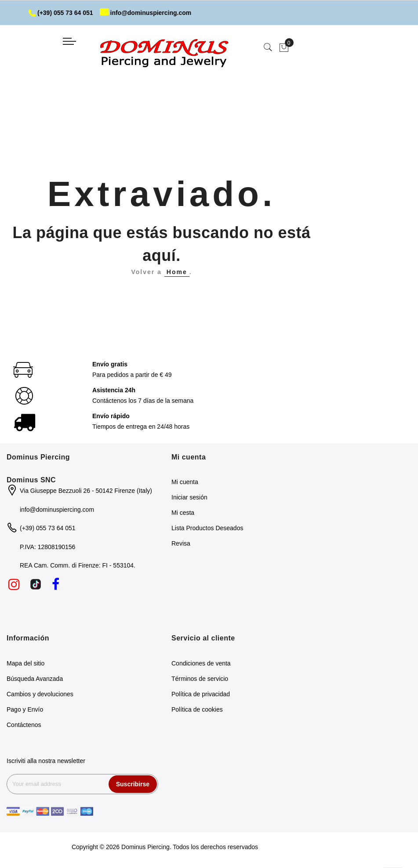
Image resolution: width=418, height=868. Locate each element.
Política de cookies (197, 709)
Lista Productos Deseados (207, 528)
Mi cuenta (185, 482)
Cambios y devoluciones (40, 694)
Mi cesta (183, 513)
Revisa (181, 543)
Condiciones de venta (201, 663)
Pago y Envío (25, 709)
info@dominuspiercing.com (146, 13)
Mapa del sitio (25, 663)
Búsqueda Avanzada (35, 679)
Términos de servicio (200, 679)
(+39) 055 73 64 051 (61, 13)
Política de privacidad (201, 694)
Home (177, 272)
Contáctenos (24, 725)
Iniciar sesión (189, 497)
